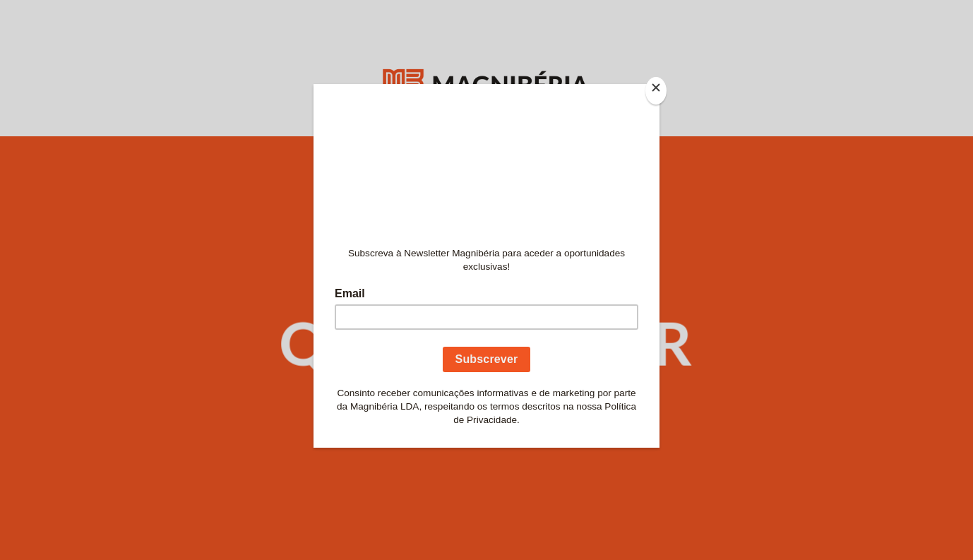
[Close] (656, 91)
